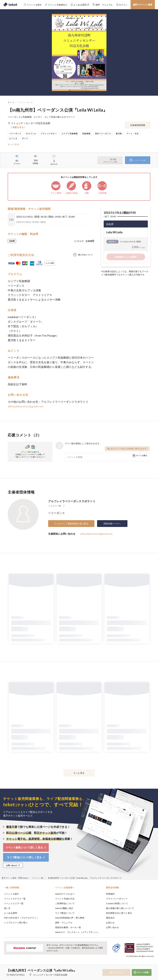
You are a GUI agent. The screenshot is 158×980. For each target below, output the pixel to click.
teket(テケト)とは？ (65, 894)
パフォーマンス (25, 102)
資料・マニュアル (64, 923)
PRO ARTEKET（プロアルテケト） (21, 918)
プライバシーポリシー (117, 899)
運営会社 (110, 918)
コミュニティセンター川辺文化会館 (50, 975)
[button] (4, 969)
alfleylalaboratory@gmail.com (26, 406)
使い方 (7, 908)
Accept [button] (147, 965)
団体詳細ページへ (112, 523)
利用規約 (110, 894)
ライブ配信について (65, 913)
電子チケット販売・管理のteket (15, 878)
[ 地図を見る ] (18, 127)
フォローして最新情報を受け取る (71, 524)
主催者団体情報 (138, 125)
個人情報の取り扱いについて (120, 908)
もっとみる (14, 144)
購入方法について (85, 255)
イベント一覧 (38, 878)
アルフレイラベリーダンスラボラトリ (72, 501)
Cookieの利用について (117, 903)
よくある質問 (10, 913)
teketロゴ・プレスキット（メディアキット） (77, 932)
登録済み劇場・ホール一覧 (68, 927)
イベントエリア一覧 (14, 903)
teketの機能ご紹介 (64, 908)
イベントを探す (12, 894)
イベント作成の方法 (65, 899)
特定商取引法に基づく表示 (119, 913)
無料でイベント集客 (143, 5)
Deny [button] (132, 965)
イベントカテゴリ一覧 (15, 899)
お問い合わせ (112, 927)
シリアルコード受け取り (16, 923)
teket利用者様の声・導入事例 (70, 918)
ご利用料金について (65, 903)
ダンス (11, 102)
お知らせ (110, 923)
